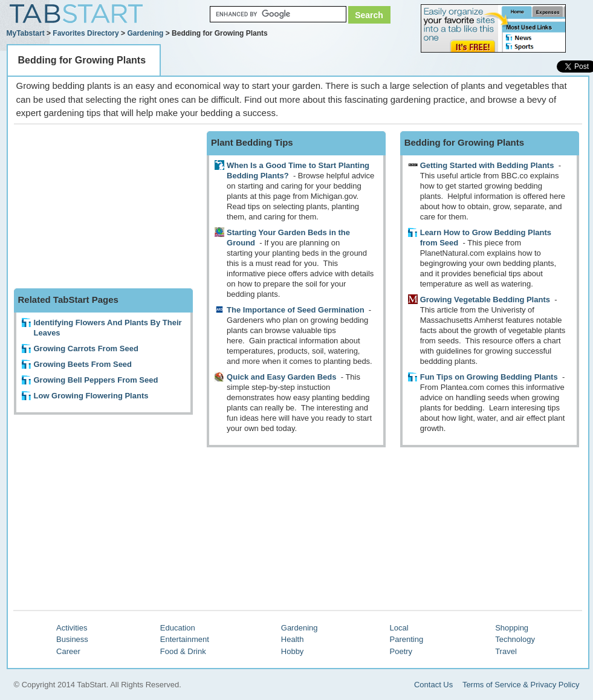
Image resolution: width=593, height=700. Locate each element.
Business (72, 639)
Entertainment (185, 639)
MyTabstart (26, 33)
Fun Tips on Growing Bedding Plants (489, 377)
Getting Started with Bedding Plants (487, 165)
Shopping (512, 628)
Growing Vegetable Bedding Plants (485, 300)
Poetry (401, 651)
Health (293, 639)
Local (399, 628)
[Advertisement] (105, 207)
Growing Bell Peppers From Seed (96, 380)
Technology (515, 639)
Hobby (293, 651)
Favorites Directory (86, 33)
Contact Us (433, 685)
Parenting (407, 639)
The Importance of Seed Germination (296, 310)
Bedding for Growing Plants (82, 60)
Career (68, 651)
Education (178, 628)
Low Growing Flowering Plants (91, 396)
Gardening (145, 33)
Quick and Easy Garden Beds (281, 377)
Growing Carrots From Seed (86, 348)
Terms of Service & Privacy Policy (521, 685)
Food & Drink (183, 651)
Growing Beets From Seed (83, 364)
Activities (72, 628)
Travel (506, 651)
